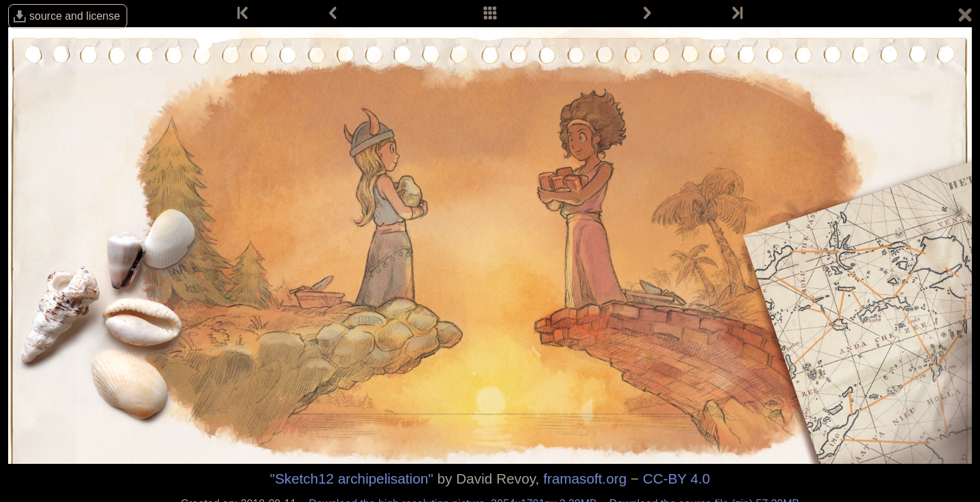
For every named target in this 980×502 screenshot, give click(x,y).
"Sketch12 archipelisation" (352, 479)
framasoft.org (585, 479)
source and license (75, 16)
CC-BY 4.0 (676, 479)
